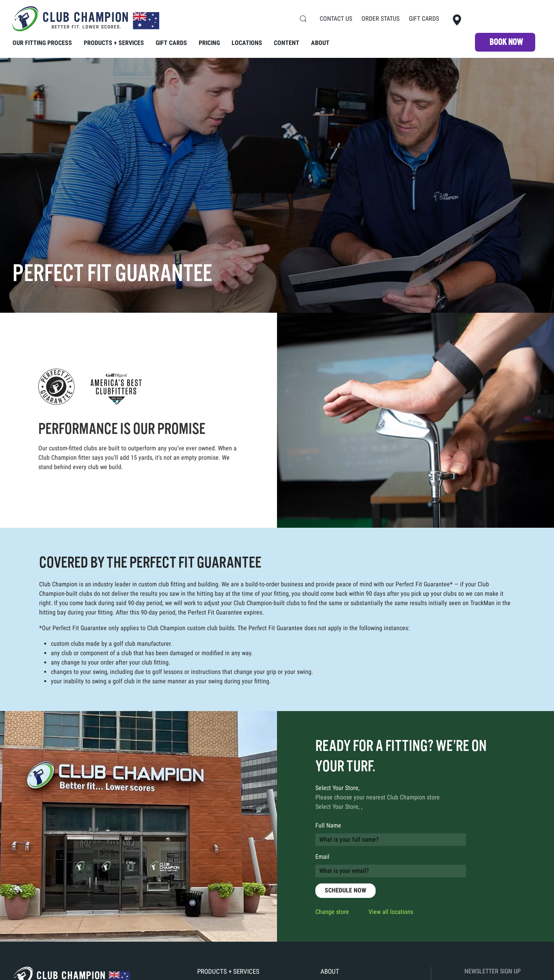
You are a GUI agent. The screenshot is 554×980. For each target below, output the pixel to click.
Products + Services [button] (114, 43)
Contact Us (336, 19)
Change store (332, 912)
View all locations (391, 912)
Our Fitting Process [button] (42, 43)
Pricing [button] (209, 43)
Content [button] (287, 43)
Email (322, 857)
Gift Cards (424, 19)
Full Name (328, 825)
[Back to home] (86, 19)
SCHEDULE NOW (345, 890)
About (320, 43)
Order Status (380, 19)
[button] (303, 19)
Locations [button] (247, 43)
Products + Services (228, 971)
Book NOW (506, 42)
